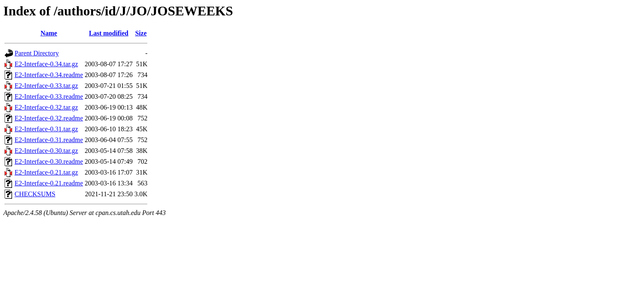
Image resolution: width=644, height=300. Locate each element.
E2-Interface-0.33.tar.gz (46, 86)
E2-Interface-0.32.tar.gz (46, 107)
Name (49, 33)
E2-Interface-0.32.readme (49, 118)
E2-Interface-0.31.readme (49, 140)
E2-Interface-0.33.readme (49, 96)
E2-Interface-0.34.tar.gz (46, 64)
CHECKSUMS (35, 194)
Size (141, 33)
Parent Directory (37, 53)
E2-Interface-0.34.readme (49, 75)
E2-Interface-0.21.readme (49, 183)
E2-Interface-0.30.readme (49, 161)
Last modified (109, 33)
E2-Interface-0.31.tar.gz (46, 129)
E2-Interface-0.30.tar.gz (46, 151)
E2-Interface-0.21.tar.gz (46, 172)
